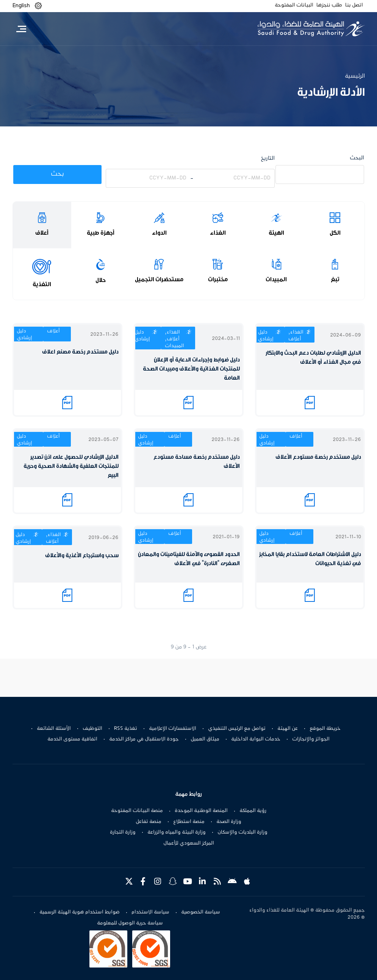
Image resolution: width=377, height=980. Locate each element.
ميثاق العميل (205, 739)
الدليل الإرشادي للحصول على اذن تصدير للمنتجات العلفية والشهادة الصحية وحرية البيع (71, 466)
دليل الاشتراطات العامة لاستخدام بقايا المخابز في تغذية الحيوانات (310, 559)
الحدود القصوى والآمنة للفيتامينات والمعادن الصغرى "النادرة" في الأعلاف (189, 559)
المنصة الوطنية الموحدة (201, 811)
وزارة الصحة (229, 822)
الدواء (159, 233)
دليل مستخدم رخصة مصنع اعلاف (80, 352)
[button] (38, 6)
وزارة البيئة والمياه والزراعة (177, 832)
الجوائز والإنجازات (311, 739)
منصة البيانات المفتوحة (137, 811)
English (21, 6)
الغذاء (218, 233)
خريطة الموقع (325, 729)
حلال (101, 280)
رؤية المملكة (253, 811)
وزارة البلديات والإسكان (242, 832)
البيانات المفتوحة (294, 5)
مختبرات (218, 279)
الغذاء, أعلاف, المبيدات (174, 339)
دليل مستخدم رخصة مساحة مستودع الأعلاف (197, 462)
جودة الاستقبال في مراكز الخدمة (144, 739)
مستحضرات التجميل (159, 279)
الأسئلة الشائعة (54, 729)
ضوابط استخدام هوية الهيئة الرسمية (80, 912)
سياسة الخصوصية (201, 912)
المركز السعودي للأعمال (189, 843)
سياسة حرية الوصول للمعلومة (130, 923)
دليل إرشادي (266, 336)
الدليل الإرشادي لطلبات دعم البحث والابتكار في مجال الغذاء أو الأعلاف (313, 358)
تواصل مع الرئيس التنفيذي (237, 729)
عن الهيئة (288, 729)
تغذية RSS (126, 729)
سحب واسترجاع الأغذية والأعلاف (82, 555)
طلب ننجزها (329, 5)
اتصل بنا (354, 5)
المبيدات (276, 279)
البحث (357, 158)
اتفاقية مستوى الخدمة (72, 739)
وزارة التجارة (123, 832)
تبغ (335, 279)
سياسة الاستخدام (150, 912)
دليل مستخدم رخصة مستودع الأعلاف (318, 457)
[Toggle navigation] (21, 29)
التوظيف (92, 729)
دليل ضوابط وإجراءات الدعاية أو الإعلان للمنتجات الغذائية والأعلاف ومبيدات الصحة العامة (191, 369)
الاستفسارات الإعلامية (173, 729)
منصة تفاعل (149, 822)
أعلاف (42, 233)
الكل (335, 233)
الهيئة (276, 233)
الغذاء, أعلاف (296, 336)
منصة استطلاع (189, 822)
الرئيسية (355, 76)
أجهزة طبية (101, 233)
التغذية (42, 284)
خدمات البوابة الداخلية (256, 739)
